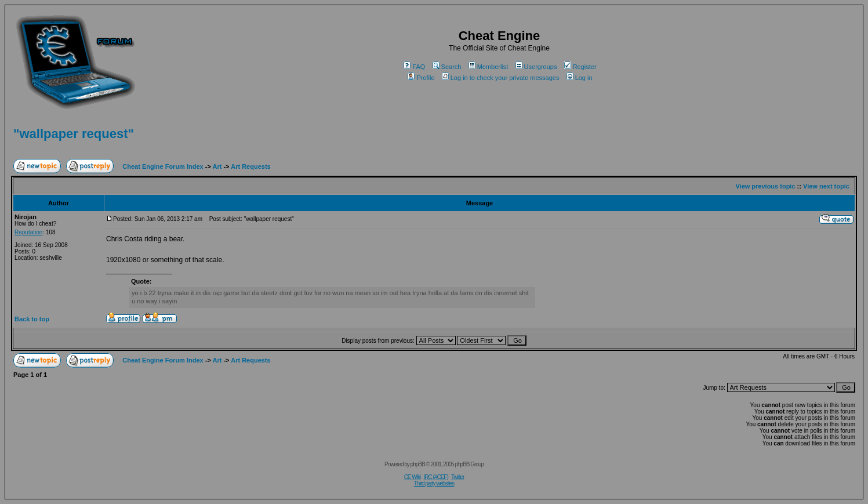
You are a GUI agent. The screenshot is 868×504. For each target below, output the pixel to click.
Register (580, 67)
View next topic (826, 186)
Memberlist (489, 67)
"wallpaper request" (74, 134)
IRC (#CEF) (436, 477)
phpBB (418, 464)
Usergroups (536, 67)
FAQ (414, 67)
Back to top (32, 319)
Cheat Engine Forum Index (163, 166)
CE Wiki (413, 477)
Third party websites (434, 483)
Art (217, 166)
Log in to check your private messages (501, 78)
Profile (421, 78)
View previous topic (765, 186)
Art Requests (250, 166)
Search (447, 67)
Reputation (28, 232)
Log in (580, 78)
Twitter (457, 477)
